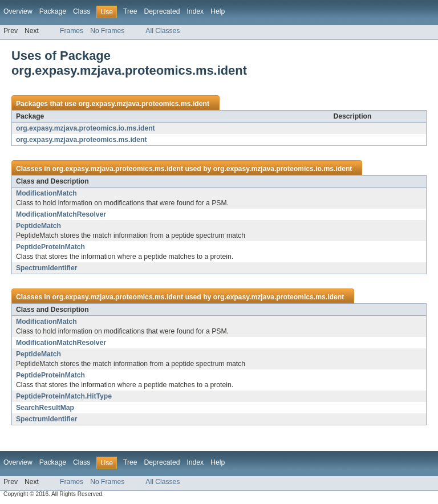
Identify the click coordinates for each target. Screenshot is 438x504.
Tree (130, 11)
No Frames (107, 31)
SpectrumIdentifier (46, 268)
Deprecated (162, 11)
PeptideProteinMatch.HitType (64, 396)
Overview (18, 11)
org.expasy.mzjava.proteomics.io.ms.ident (86, 128)
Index (195, 11)
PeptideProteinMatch (50, 247)
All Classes (163, 31)
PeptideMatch (38, 226)
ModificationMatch (46, 193)
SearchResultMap (45, 408)
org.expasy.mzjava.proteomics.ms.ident (143, 104)
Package (53, 11)
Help (218, 11)
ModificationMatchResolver (61, 214)
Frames (72, 31)
